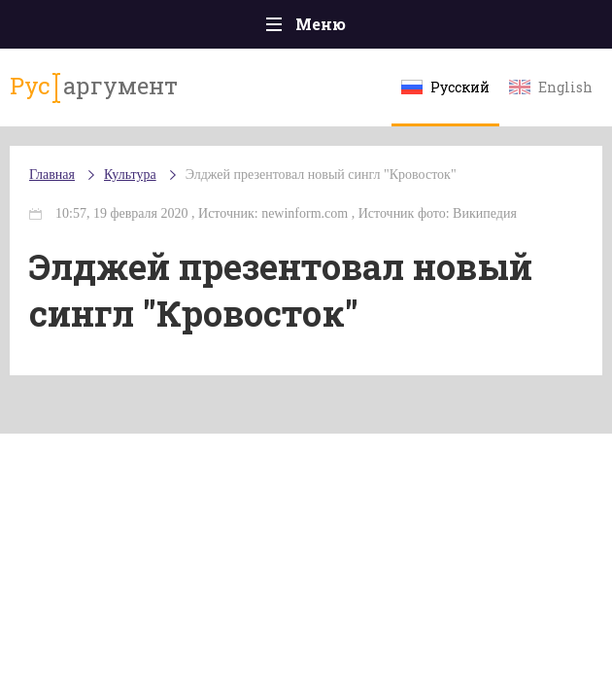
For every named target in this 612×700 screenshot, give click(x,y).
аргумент (94, 87)
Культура (130, 175)
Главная (52, 175)
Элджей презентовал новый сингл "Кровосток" (321, 175)
